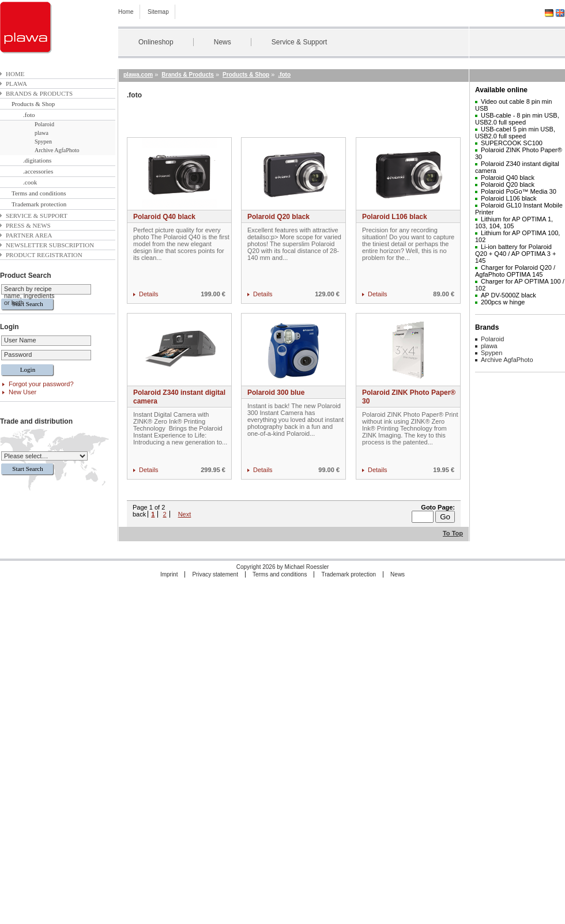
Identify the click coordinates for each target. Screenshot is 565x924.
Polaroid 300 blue (276, 393)
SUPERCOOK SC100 (512, 143)
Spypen (43, 142)
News (223, 42)
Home (126, 12)
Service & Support (300, 42)
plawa (16, 84)
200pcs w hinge (503, 302)
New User (22, 392)
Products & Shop (33, 104)
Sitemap (158, 12)
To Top (453, 533)
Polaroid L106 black (395, 217)
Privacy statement (215, 574)
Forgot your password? (41, 384)
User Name (20, 340)
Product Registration (44, 255)
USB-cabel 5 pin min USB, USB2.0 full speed (515, 133)
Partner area (29, 235)
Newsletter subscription (50, 245)
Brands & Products (39, 93)
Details (149, 294)
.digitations (37, 160)
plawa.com (138, 75)
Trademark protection (39, 204)
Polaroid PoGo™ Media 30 (519, 191)
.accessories (38, 171)
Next (185, 514)
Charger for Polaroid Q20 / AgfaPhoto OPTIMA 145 (515, 271)
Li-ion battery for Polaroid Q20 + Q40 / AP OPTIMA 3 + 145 (515, 254)
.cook (30, 182)
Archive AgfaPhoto (57, 150)
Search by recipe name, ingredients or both (29, 296)
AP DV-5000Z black (508, 295)
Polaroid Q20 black (278, 217)
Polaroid (44, 124)
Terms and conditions (39, 193)
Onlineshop (156, 42)
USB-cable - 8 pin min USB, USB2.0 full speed (517, 119)
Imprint (169, 574)
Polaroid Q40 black (164, 217)
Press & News (28, 225)
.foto (29, 115)
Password (18, 354)
